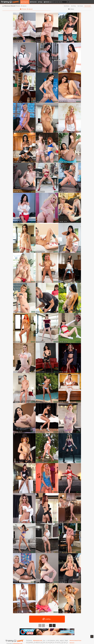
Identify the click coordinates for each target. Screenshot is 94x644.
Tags (40, 2)
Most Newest (67, 6)
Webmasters (72, 643)
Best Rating (73, 6)
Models (47, 2)
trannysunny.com (38, 640)
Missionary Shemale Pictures (75, 641)
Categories (25, 2)
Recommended (88, 6)
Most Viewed (80, 6)
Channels (33, 2)
